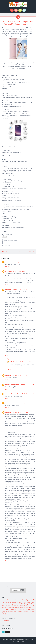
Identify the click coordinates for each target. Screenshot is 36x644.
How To (21, 602)
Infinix (13, 608)
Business (31, 608)
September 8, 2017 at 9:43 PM (19, 375)
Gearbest (19, 613)
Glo (6, 606)
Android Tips (12, 613)
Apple (23, 609)
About (31, 640)
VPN (26, 609)
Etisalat (21, 604)
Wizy (18, 641)
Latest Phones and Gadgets (11, 244)
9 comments (7, 246)
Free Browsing (11, 602)
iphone (3, 608)
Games (22, 606)
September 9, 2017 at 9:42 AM (26, 403)
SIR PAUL (8, 271)
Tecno (32, 602)
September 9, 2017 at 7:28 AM (24, 362)
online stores (25, 608)
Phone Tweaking (10, 611)
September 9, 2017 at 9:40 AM (26, 394)
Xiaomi (20, 608)
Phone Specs (23, 244)
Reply (7, 267)
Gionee (30, 606)
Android (4, 604)
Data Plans (27, 602)
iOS (33, 606)
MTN (17, 602)
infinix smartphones (13, 606)
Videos (26, 606)
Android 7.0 (16, 611)
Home (18, 251)
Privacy (22, 641)
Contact (27, 640)
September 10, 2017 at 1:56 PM (20, 412)
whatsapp (26, 604)
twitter (29, 609)
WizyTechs (6, 242)
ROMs (16, 613)
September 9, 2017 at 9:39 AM (26, 384)
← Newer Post (4, 251)
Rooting (20, 609)
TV (17, 609)
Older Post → (32, 251)
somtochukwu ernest (12, 384)
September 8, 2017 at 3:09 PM (19, 271)
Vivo (28, 244)
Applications (14, 604)
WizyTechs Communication (18, 640)
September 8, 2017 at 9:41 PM (19, 289)
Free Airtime (8, 608)
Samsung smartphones (26, 613)
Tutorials (17, 608)
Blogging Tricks (5, 613)
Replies (9, 359)
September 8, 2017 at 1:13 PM (19, 262)
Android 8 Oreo (7, 615)
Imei (4, 611)
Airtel (9, 604)
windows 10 (32, 611)
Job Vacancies (7, 609)
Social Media (13, 609)
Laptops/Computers (24, 611)
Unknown (8, 262)
